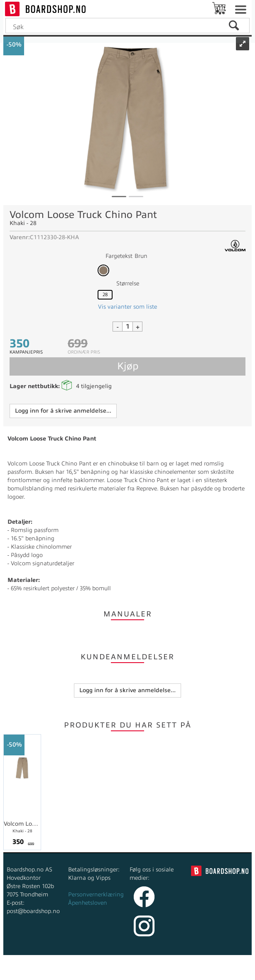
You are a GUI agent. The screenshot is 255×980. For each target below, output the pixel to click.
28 (105, 295)
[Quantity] (127, 327)
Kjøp (128, 366)
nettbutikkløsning (115, 971)
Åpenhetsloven (88, 903)
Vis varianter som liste (127, 307)
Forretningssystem (58, 971)
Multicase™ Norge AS (193, 971)
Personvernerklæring (96, 895)
